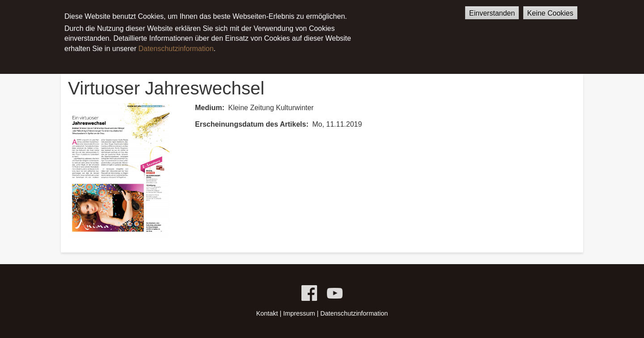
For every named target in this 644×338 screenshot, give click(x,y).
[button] (119, 170)
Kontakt (267, 313)
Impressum (299, 313)
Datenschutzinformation (176, 41)
